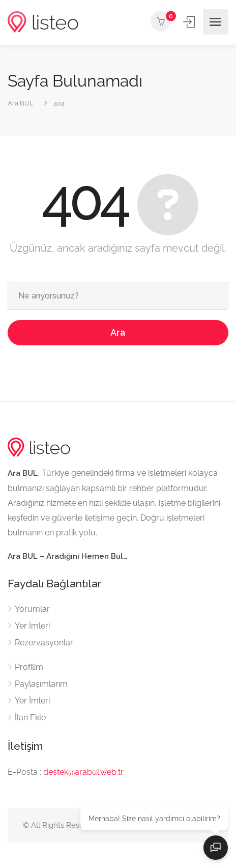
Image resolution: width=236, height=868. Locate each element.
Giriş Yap (190, 22)
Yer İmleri (32, 626)
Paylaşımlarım (41, 684)
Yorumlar (32, 609)
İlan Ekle (30, 717)
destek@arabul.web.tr (83, 772)
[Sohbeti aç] (216, 848)
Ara (118, 332)
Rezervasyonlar (44, 643)
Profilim (29, 667)
